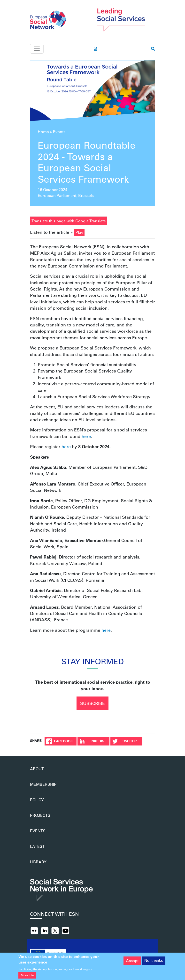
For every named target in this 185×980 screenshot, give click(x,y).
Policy (37, 800)
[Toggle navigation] (37, 49)
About (37, 769)
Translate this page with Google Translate (69, 221)
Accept (132, 963)
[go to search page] (153, 49)
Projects (40, 815)
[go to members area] (96, 49)
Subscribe (92, 703)
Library (38, 862)
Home (43, 132)
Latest (37, 846)
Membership (43, 784)
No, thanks (154, 963)
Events (59, 132)
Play (79, 232)
